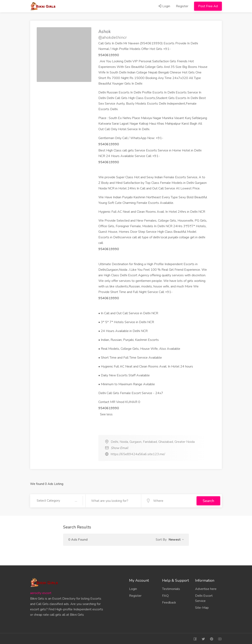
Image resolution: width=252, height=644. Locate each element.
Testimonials (171, 588)
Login (164, 6)
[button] (176, 539)
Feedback (169, 602)
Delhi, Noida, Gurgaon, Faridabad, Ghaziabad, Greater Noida (153, 442)
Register (182, 6)
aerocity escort (41, 592)
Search (208, 500)
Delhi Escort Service (204, 597)
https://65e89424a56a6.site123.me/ (138, 454)
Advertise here (206, 588)
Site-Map (202, 607)
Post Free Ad (208, 6)
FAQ (165, 595)
